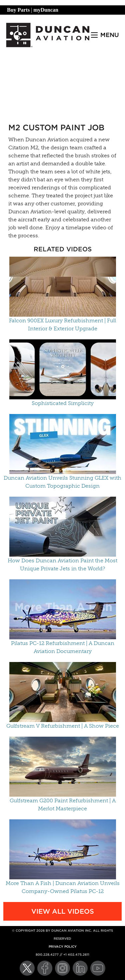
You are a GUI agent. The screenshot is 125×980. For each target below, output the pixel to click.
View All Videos (63, 911)
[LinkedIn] (80, 968)
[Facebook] (45, 968)
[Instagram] (62, 968)
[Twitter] (27, 968)
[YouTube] (98, 968)
